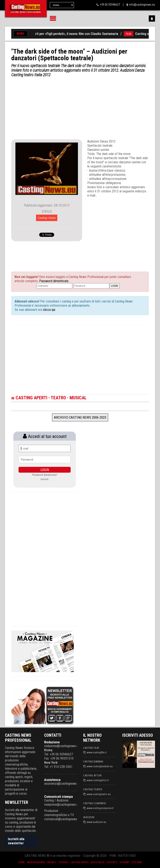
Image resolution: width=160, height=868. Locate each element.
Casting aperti (79, 862)
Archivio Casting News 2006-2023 (80, 417)
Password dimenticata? (45, 475)
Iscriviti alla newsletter (16, 841)
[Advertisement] (80, 108)
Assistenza (52, 780)
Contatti (112, 862)
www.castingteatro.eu (99, 794)
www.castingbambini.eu (100, 766)
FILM (131, 34)
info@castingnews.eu (142, 5)
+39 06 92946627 (110, 5)
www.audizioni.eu (97, 822)
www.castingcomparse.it (100, 808)
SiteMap (124, 862)
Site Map (137, 862)
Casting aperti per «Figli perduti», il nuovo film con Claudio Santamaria (71, 34)
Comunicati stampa (58, 797)
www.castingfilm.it (97, 752)
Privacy (52, 862)
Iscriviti (45, 479)
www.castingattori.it (98, 780)
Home (21, 862)
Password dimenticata (54, 281)
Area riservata (36, 862)
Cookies (63, 862)
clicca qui (49, 310)
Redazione (52, 742)
